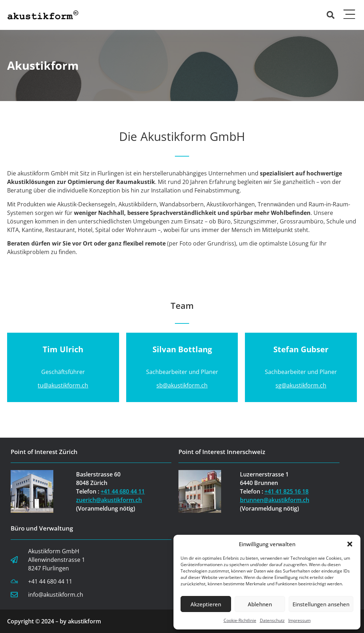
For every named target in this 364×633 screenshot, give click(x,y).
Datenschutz (272, 620)
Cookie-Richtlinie (240, 620)
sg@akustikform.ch (301, 385)
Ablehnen (260, 604)
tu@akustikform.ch (63, 385)
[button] (350, 544)
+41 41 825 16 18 (287, 491)
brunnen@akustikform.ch (275, 500)
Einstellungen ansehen (321, 604)
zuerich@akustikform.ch (109, 500)
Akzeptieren (206, 604)
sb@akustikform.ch (182, 385)
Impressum (299, 620)
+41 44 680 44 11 (123, 491)
